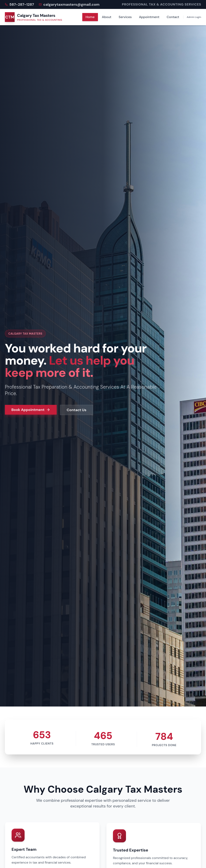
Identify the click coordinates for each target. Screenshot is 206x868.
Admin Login (194, 17)
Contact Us (76, 410)
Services (125, 17)
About (107, 17)
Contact (173, 17)
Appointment (149, 17)
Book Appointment (31, 410)
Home (90, 17)
